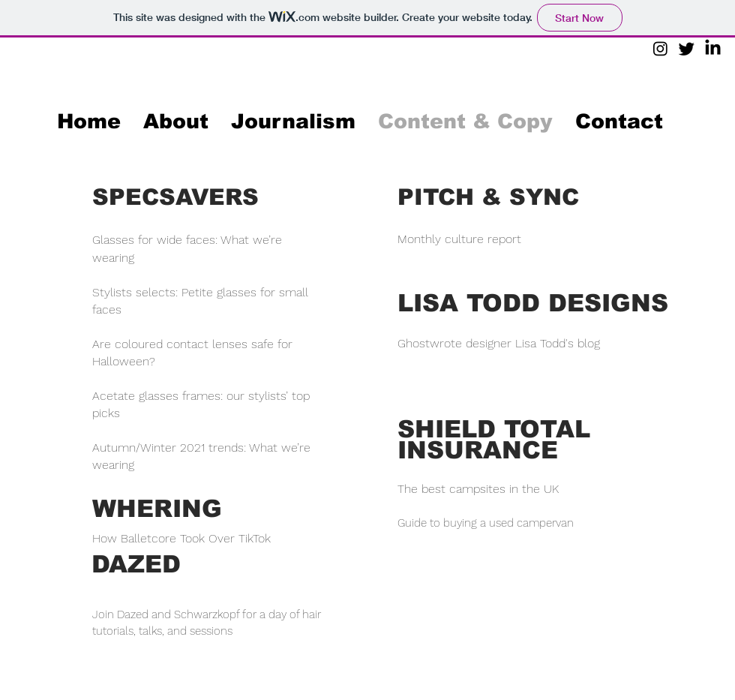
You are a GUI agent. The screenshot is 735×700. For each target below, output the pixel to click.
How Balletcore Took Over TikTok (181, 538)
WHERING (157, 509)
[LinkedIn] (713, 48)
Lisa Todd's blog (558, 343)
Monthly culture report (459, 239)
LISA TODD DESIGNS (533, 303)
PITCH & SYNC (488, 197)
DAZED (136, 564)
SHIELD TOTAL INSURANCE (494, 440)
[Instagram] (660, 48)
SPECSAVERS (175, 197)
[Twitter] (687, 48)
